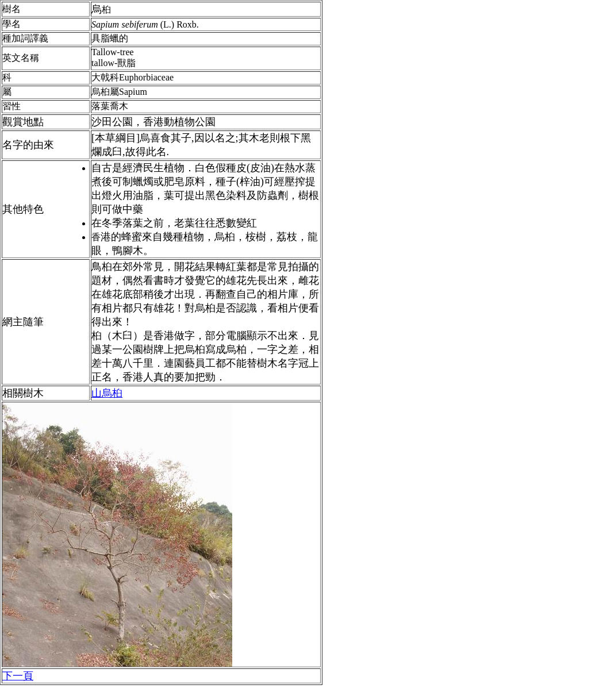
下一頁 (18, 676)
